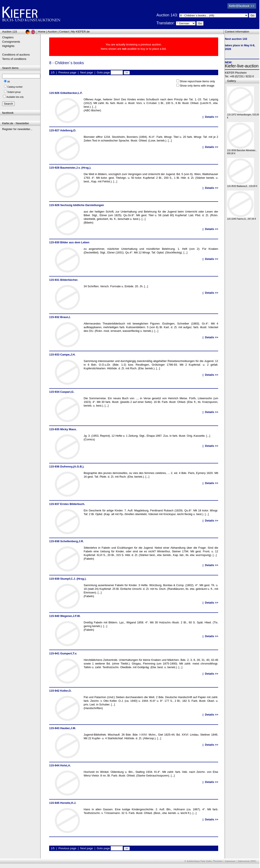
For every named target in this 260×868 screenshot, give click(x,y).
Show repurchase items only (197, 81)
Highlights (8, 46)
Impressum (230, 861)
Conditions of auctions (16, 55)
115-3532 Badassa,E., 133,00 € (242, 185)
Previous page (67, 72)
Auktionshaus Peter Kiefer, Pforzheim (205, 861)
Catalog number (15, 87)
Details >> (212, 117)
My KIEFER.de (80, 32)
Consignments (11, 42)
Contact (64, 32)
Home (42, 32)
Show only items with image (197, 86)
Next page (87, 72)
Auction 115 (10, 32)
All (9, 82)
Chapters (8, 37)
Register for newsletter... (17, 129)
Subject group (14, 92)
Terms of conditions (14, 59)
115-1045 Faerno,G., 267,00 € (242, 218)
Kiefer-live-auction (242, 66)
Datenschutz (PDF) (247, 861)
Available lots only (15, 97)
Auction (52, 32)
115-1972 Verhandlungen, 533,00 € (243, 115)
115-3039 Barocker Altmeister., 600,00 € (242, 151)
